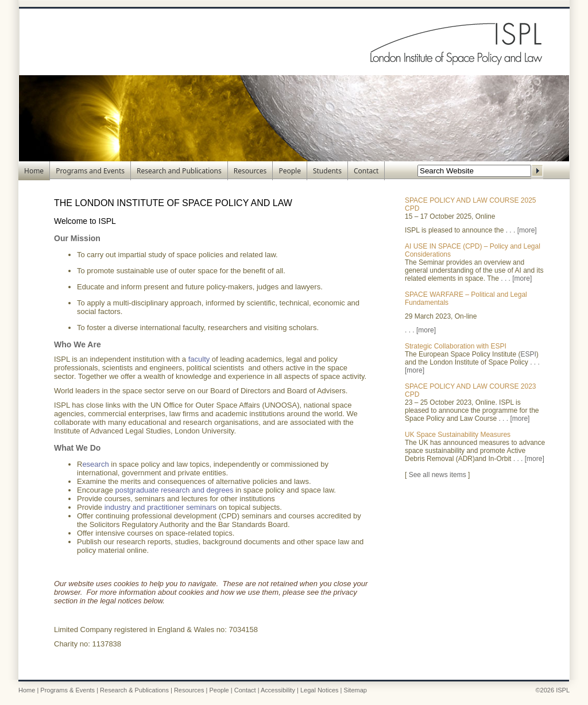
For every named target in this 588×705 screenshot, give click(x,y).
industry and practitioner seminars (160, 507)
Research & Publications (134, 690)
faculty (199, 359)
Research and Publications (179, 171)
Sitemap (355, 690)
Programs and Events (90, 171)
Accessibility (278, 690)
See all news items (438, 475)
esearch (95, 464)
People (290, 171)
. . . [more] (521, 230)
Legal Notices (320, 690)
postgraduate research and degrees (175, 490)
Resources (250, 171)
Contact (366, 171)
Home (34, 171)
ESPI (528, 354)
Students (327, 171)
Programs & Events (67, 690)
